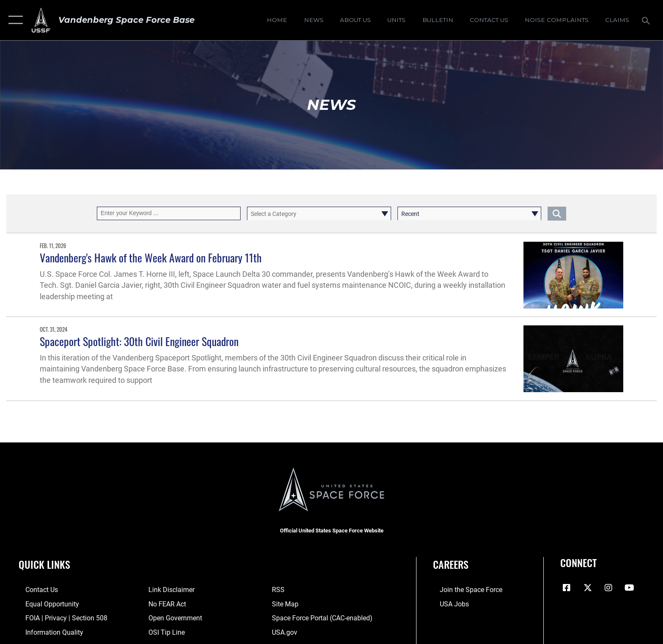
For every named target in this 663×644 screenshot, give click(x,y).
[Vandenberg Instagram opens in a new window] (608, 588)
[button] (14, 20)
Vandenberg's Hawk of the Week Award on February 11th (151, 258)
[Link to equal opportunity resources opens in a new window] (45, 604)
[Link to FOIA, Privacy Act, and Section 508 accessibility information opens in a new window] (60, 618)
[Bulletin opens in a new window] (438, 20)
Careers (451, 564)
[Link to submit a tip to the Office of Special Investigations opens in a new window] (164, 632)
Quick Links (44, 564)
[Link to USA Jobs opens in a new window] (448, 604)
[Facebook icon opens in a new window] (567, 588)
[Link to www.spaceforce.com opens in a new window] (464, 590)
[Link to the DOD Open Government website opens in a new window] (173, 618)
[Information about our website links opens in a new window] (169, 590)
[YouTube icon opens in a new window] (630, 588)
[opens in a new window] (556, 20)
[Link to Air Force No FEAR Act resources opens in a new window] (165, 604)
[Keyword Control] (169, 213)
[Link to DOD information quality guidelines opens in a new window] (48, 632)
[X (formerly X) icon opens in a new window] (588, 588)
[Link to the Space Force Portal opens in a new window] (324, 618)
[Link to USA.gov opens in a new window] (287, 632)
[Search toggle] (647, 20)
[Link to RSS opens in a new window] (280, 590)
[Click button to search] (557, 213)
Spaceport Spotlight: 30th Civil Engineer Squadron (139, 341)
